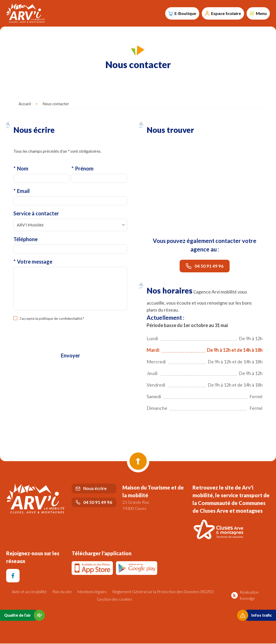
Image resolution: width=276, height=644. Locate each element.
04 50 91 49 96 (205, 267)
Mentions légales (92, 592)
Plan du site (61, 592)
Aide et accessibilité (28, 592)
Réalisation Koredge (244, 596)
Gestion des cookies (115, 600)
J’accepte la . (52, 320)
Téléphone (26, 240)
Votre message (33, 263)
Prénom (82, 169)
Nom (21, 169)
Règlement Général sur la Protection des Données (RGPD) (164, 592)
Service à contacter (36, 215)
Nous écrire (91, 489)
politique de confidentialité (61, 320)
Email (22, 192)
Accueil (25, 104)
